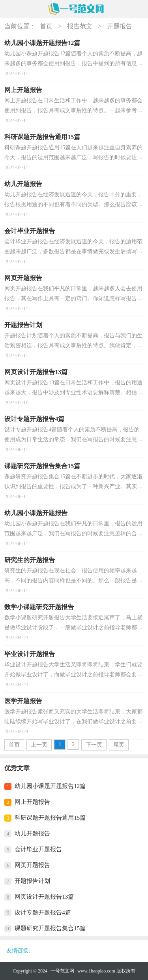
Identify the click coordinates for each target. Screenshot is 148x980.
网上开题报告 (32, 802)
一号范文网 (62, 971)
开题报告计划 (32, 881)
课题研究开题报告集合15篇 (50, 928)
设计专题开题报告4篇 (43, 912)
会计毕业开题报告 (38, 849)
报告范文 (80, 26)
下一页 (94, 745)
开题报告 (120, 26)
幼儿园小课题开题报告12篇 (50, 786)
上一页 (39, 745)
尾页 (119, 745)
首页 (46, 26)
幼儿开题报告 (32, 833)
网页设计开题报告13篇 (44, 897)
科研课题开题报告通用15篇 (50, 818)
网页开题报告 (32, 865)
